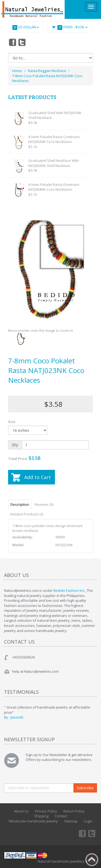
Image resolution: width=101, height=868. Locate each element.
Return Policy (74, 811)
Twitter (22, 42)
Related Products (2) (27, 514)
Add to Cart (38, 477)
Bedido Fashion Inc (69, 590)
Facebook (12, 42)
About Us (21, 811)
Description (20, 504)
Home (17, 71)
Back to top (92, 860)
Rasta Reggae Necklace (47, 71)
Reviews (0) (44, 504)
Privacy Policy (46, 811)
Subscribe (85, 788)
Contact (61, 816)
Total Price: (24, 458)
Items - (69, 27)
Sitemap (71, 821)
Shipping (41, 816)
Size (12, 422)
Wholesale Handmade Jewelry (33, 821)
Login (88, 821)
